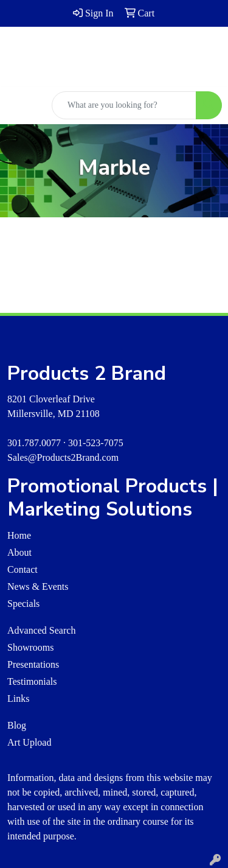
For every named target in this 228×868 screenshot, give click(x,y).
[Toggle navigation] (19, 105)
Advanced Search (41, 630)
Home (19, 535)
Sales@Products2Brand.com (63, 457)
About (19, 552)
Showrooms (30, 647)
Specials (23, 604)
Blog (17, 725)
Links (18, 698)
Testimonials (32, 681)
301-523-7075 (96, 443)
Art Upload (29, 742)
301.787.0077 (34, 443)
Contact (22, 569)
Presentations (33, 664)
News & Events (38, 586)
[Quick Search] (124, 105)
